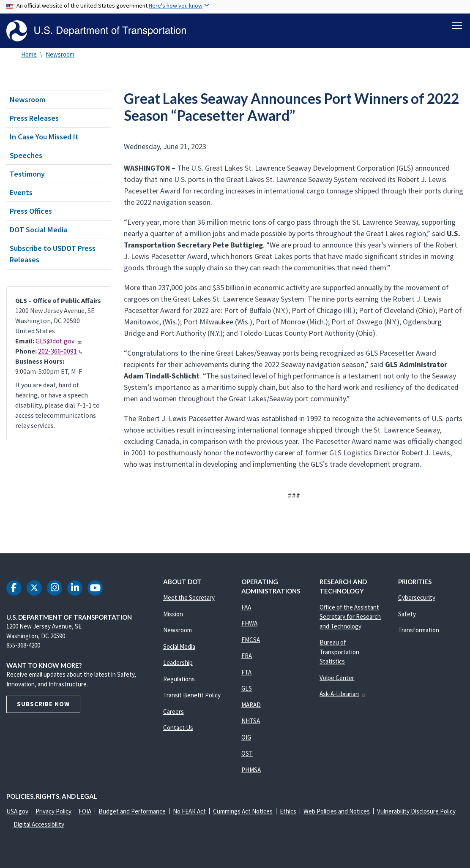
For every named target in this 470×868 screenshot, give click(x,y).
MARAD (251, 705)
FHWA (249, 623)
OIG (246, 737)
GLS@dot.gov (59, 341)
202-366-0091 (60, 351)
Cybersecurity (417, 597)
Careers (174, 712)
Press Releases (34, 118)
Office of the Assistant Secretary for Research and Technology (350, 617)
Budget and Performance (132, 811)
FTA (246, 672)
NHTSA (251, 721)
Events (21, 192)
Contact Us (178, 728)
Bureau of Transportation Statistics (339, 652)
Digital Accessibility (39, 824)
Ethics (288, 811)
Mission (173, 614)
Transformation (419, 630)
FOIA (85, 811)
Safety (407, 614)
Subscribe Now (43, 704)
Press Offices (31, 211)
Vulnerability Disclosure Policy (416, 811)
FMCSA (251, 640)
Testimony (27, 174)
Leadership (178, 663)
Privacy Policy (53, 811)
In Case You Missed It (44, 137)
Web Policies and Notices (337, 811)
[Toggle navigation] (457, 26)
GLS (247, 688)
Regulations (179, 679)
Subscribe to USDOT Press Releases (53, 254)
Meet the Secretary (189, 597)
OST (247, 753)
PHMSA (251, 770)
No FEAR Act (189, 811)
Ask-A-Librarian (343, 694)
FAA (246, 607)
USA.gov (17, 811)
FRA (247, 656)
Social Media (179, 646)
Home (29, 54)
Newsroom (60, 54)
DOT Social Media (38, 230)
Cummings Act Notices (243, 811)
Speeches (26, 155)
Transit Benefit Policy (192, 695)
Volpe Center (337, 678)
